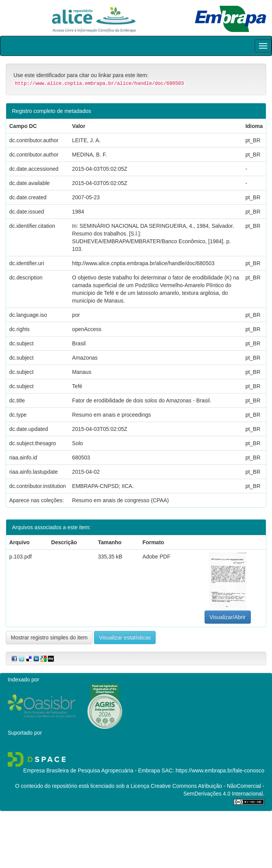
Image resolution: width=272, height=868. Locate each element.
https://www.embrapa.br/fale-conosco (220, 770)
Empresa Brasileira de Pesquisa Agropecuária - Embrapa (92, 770)
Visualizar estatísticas (125, 638)
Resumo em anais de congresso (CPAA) (120, 500)
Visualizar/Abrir (228, 617)
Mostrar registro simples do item (49, 638)
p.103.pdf (20, 557)
